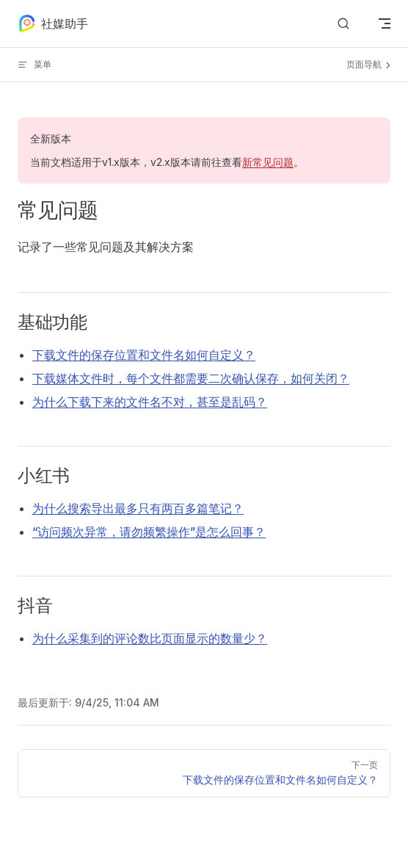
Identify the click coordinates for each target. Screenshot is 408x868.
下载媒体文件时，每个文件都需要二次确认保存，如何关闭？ (191, 378)
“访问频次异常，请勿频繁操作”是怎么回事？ (149, 532)
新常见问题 (268, 162)
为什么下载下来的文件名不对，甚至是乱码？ (150, 402)
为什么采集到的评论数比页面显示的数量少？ (150, 638)
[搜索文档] (343, 24)
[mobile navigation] (385, 23)
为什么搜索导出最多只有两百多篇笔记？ (138, 508)
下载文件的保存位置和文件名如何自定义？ (144, 355)
